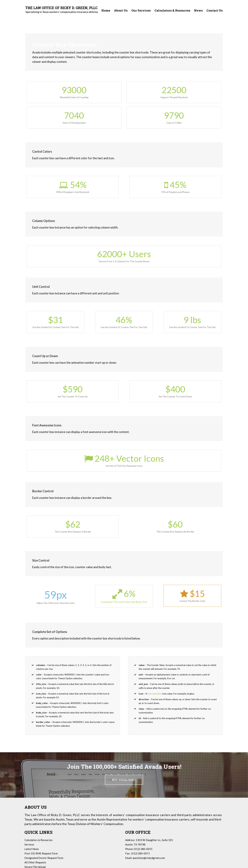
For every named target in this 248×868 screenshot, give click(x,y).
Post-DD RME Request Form (41, 853)
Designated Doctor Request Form (44, 858)
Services (29, 844)
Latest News (32, 849)
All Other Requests (35, 862)
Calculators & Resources (38, 840)
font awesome (155, 694)
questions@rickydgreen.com (149, 858)
